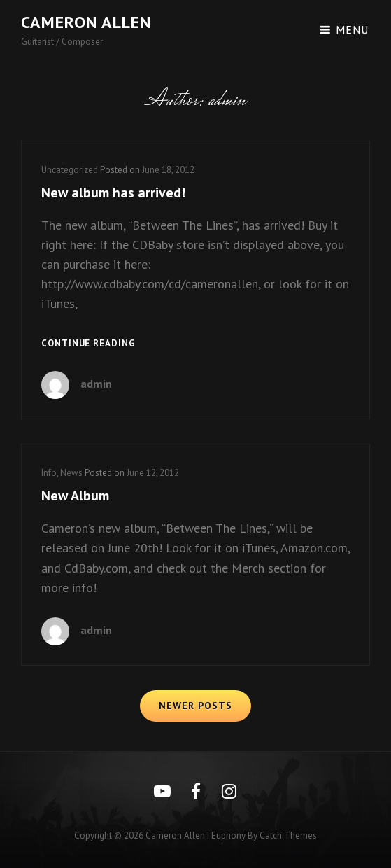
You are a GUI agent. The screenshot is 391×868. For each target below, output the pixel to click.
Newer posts (195, 706)
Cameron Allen (86, 22)
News (71, 473)
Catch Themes (288, 835)
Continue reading (88, 344)
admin (96, 384)
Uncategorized (70, 170)
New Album (75, 496)
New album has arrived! (113, 192)
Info (49, 473)
